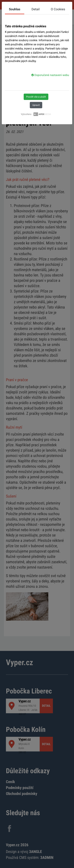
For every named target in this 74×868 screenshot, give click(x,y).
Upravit (36, 105)
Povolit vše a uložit (36, 97)
